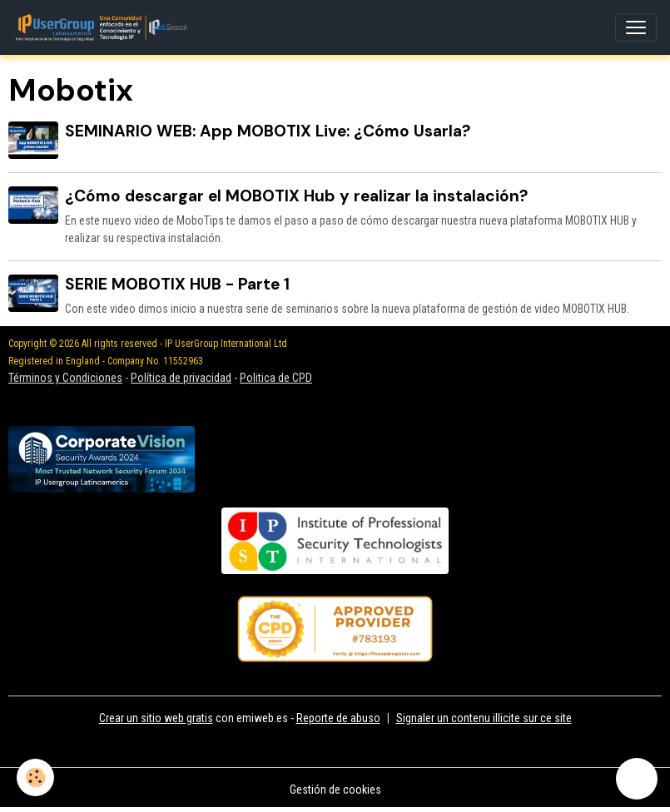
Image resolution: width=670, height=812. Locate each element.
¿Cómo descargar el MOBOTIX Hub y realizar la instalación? (296, 196)
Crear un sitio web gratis (156, 718)
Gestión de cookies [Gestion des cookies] (335, 790)
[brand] (104, 27)
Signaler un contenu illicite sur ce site (484, 718)
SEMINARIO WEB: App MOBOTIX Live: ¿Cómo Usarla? (268, 131)
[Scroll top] (637, 779)
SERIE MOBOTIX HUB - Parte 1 (177, 284)
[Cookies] (35, 777)
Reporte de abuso (338, 718)
